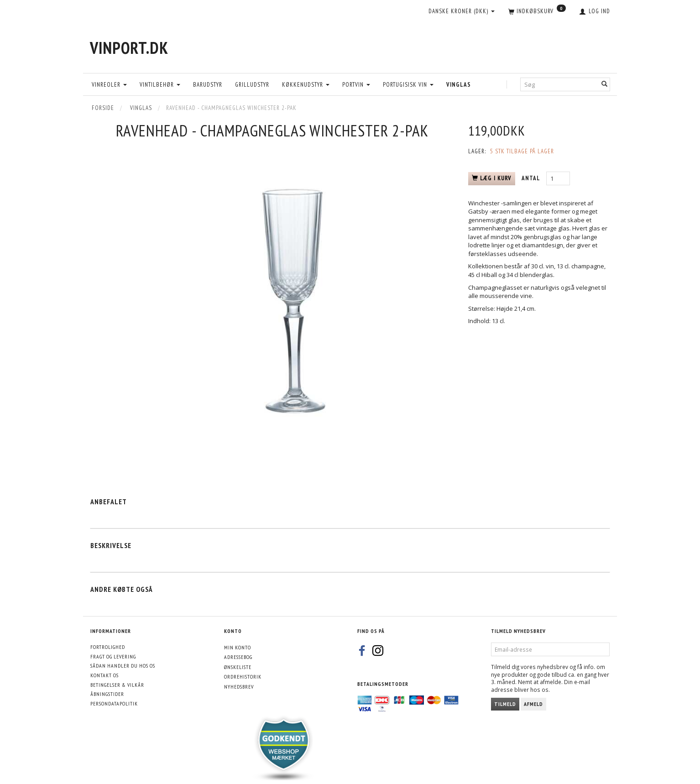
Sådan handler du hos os (123, 666)
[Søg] (605, 84)
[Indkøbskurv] (537, 12)
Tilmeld (505, 704)
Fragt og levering (113, 656)
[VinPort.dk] (129, 48)
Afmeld (533, 704)
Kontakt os (104, 675)
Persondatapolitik (114, 703)
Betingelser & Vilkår (117, 685)
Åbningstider (107, 694)
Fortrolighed (108, 647)
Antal (532, 178)
